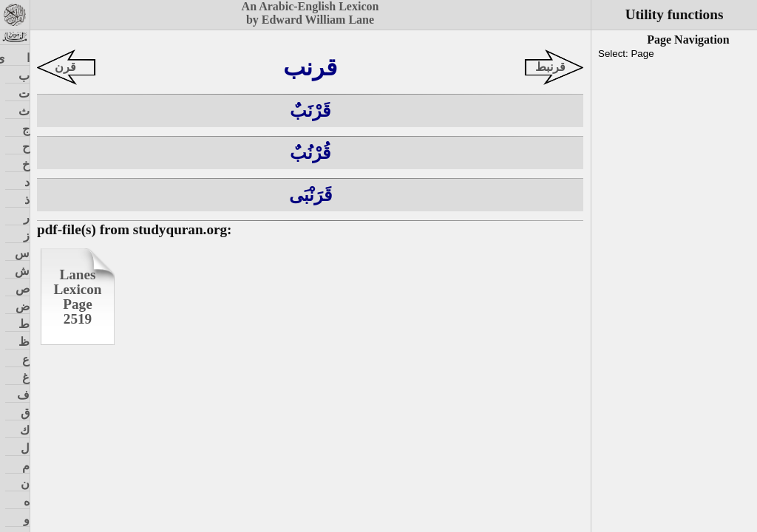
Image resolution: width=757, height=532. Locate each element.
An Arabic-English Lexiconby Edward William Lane (310, 13)
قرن (65, 67)
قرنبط (550, 67)
